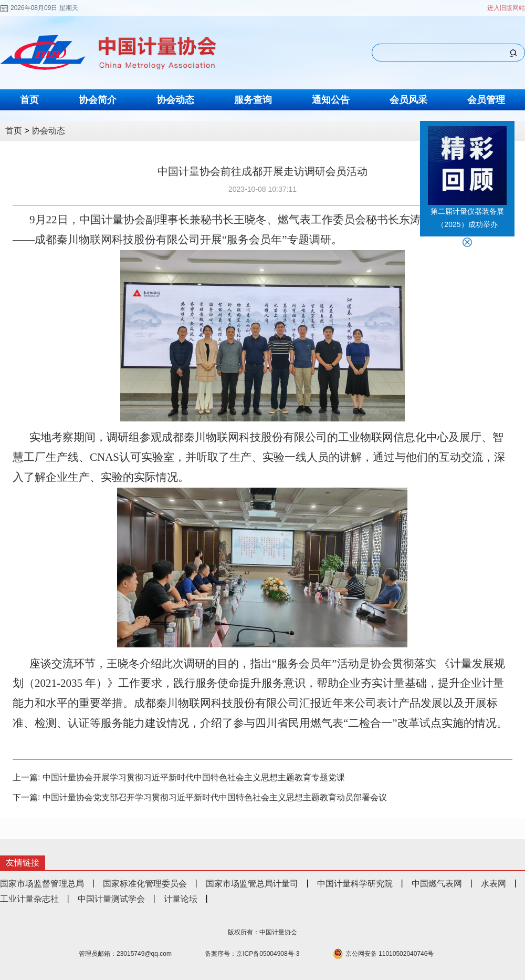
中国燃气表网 (437, 884)
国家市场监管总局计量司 (252, 884)
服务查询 (253, 100)
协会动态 (175, 100)
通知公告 (331, 100)
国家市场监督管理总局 (42, 884)
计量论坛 (181, 899)
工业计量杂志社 (29, 899)
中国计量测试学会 (111, 899)
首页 (29, 100)
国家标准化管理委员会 (145, 884)
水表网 (493, 884)
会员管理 (486, 100)
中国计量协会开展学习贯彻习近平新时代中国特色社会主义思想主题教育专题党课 (194, 777)
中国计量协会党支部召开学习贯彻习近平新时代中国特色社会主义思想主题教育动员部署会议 (215, 797)
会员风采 (408, 100)
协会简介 (98, 100)
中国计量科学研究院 (355, 884)
